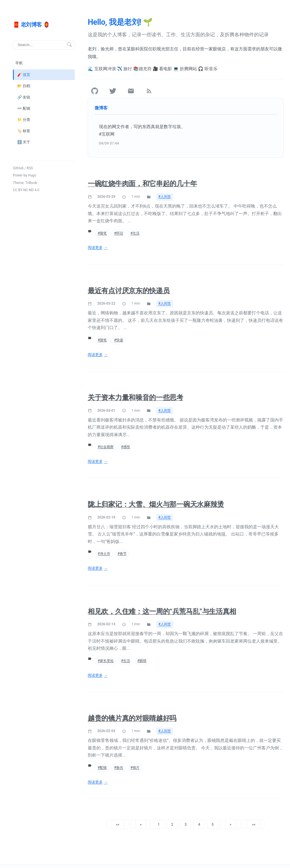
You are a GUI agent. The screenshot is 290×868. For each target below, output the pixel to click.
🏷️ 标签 (24, 131)
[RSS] (149, 91)
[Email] (131, 91)
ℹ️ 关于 (24, 142)
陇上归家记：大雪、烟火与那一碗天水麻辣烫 (156, 504)
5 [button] (212, 824)
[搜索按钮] (69, 45)
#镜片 (135, 768)
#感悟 (125, 447)
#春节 (122, 554)
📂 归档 (24, 86)
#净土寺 (104, 554)
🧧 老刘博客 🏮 (31, 24)
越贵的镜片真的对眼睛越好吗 (132, 718)
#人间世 (165, 197)
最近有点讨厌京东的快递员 (129, 291)
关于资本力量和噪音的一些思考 (136, 398)
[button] (118, 824)
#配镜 (102, 768)
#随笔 (102, 233)
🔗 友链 (24, 97)
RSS (30, 168)
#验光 (118, 768)
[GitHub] (95, 91)
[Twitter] (113, 91)
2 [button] (172, 824)
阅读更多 (95, 247)
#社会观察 (106, 447)
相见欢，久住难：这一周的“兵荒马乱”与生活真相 (162, 611)
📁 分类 (24, 119)
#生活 (135, 233)
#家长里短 (106, 661)
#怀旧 (118, 233)
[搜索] (44, 45)
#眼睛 (142, 661)
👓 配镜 (24, 108)
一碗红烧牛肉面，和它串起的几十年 (142, 184)
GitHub (18, 168)
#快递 (118, 340)
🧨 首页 (24, 74)
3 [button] (186, 824)
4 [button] (199, 824)
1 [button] (159, 824)
